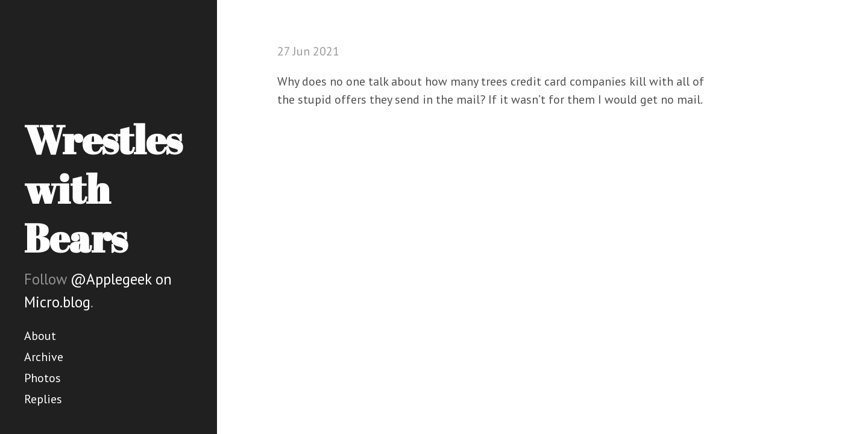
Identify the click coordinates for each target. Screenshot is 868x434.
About (40, 336)
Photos (42, 378)
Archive (44, 357)
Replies (43, 399)
